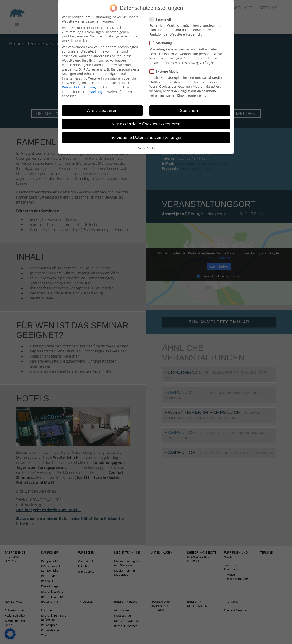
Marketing (162, 37)
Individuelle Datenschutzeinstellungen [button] (146, 131)
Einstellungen (96, 86)
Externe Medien (166, 65)
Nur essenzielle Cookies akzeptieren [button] (146, 118)
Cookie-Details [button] (146, 142)
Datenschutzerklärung (79, 81)
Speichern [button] (190, 104)
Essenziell (162, 13)
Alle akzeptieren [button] (102, 104)
